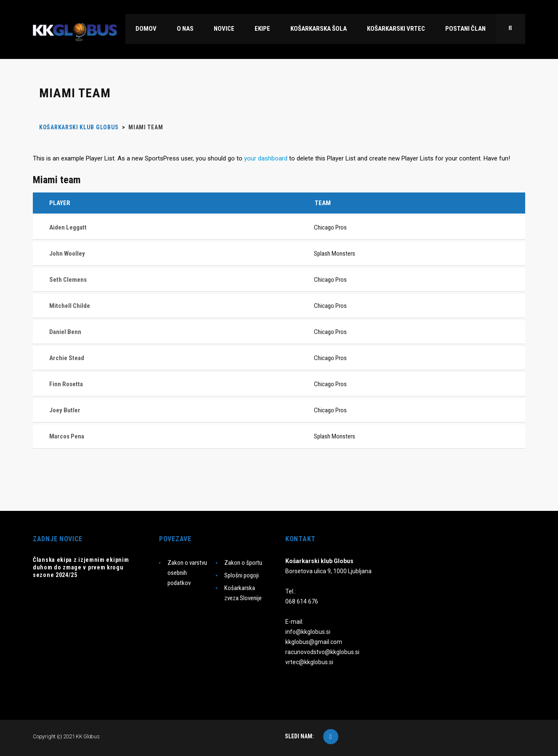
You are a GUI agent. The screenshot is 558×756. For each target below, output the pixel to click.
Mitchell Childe (70, 306)
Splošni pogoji (242, 575)
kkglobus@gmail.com (314, 642)
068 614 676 (302, 601)
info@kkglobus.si (308, 632)
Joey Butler (65, 410)
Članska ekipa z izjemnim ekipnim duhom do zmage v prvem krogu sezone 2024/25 (81, 567)
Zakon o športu (243, 563)
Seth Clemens (68, 280)
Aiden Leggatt (68, 227)
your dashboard (266, 158)
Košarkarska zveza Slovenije (243, 593)
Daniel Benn (65, 332)
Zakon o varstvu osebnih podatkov (187, 573)
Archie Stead (67, 358)
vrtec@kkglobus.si (309, 662)
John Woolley (67, 254)
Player (60, 203)
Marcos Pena (67, 436)
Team (323, 203)
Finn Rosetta (66, 384)
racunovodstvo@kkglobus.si (322, 652)
